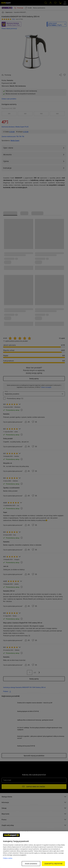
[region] (34, 850)
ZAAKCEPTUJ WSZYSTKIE (53, 864)
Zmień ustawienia (31, 864)
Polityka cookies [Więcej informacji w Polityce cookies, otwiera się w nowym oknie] (8, 858)
